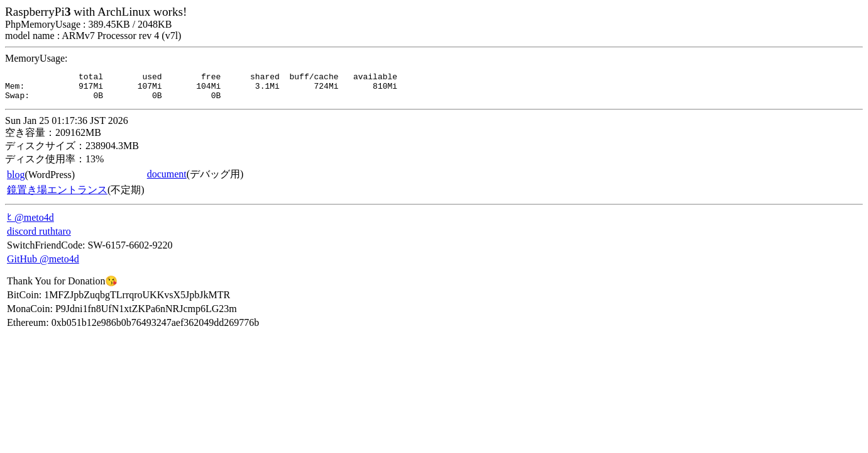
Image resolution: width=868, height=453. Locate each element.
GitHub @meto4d (43, 265)
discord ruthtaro (39, 237)
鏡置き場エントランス (57, 195)
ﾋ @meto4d (30, 223)
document (167, 180)
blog (16, 180)
